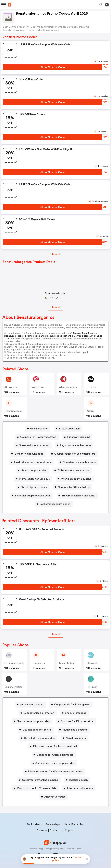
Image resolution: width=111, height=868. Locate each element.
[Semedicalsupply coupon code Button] (32, 496)
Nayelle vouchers (76, 738)
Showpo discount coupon (34, 445)
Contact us (56, 830)
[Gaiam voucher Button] (38, 429)
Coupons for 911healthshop (74, 487)
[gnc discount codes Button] (30, 705)
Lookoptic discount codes (55, 504)
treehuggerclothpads (17, 411)
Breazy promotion (69, 429)
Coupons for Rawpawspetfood (38, 437)
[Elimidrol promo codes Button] (33, 487)
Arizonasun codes (55, 797)
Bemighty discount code (29, 454)
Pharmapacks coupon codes (33, 721)
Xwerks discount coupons (76, 479)
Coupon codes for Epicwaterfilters (75, 454)
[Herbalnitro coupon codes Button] (38, 738)
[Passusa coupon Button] (77, 780)
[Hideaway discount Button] (77, 437)
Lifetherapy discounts (80, 788)
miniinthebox (67, 663)
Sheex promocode (76, 713)
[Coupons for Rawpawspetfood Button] (37, 437)
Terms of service (73, 849)
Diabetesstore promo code (73, 470)
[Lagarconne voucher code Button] (74, 445)
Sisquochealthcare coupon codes (55, 763)
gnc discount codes (32, 705)
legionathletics (13, 687)
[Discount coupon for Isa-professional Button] (54, 746)
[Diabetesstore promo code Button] (72, 470)
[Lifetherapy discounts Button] (79, 788)
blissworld (92, 663)
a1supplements (68, 387)
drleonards (38, 663)
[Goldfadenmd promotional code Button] (32, 462)
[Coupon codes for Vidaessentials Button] (35, 788)
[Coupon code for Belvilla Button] (36, 730)
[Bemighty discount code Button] (28, 454)
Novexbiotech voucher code (79, 462)
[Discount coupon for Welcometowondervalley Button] (54, 772)
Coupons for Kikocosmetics (77, 721)
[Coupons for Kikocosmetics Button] (76, 721)
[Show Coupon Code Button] (53, 67)
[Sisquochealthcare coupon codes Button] (54, 763)
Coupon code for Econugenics (72, 705)
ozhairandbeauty (14, 663)
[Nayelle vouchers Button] (75, 738)
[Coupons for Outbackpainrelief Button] (54, 755)
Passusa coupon (78, 780)
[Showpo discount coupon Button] (33, 445)
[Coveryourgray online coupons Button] (39, 780)
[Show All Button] (56, 634)
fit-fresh (92, 687)
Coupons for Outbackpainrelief (55, 755)
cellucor (91, 387)
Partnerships (53, 824)
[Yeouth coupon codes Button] (33, 470)
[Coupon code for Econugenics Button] (71, 705)
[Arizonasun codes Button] (54, 797)
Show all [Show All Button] (56, 254)
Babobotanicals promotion (39, 713)
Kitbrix (90, 411)
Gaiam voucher (39, 429)
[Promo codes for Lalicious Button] (33, 479)
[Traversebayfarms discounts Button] (77, 496)
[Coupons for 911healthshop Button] (72, 487)
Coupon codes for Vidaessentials (37, 788)
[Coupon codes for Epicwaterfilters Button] (74, 454)
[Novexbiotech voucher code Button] (78, 462)
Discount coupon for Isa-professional (55, 746)
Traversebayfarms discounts (78, 496)
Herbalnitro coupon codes (39, 738)
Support (70, 830)
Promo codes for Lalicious (34, 479)
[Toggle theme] (107, 5)
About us (42, 830)
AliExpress (11, 387)
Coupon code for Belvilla (37, 730)
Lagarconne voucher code (75, 445)
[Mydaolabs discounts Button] (74, 730)
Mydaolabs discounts (75, 730)
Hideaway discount (78, 437)
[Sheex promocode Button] (75, 713)
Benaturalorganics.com (55, 293)
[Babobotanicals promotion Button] (38, 713)
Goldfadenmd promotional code (33, 462)
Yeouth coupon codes (34, 470)
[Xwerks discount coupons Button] (75, 479)
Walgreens (38, 387)
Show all (56, 634)
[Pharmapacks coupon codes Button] (32, 721)
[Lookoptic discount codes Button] (54, 504)
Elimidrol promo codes (34, 487)
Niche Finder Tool (74, 824)
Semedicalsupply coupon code (33, 496)
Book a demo (34, 824)
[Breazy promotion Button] (68, 429)
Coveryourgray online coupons (40, 780)
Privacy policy (58, 849)
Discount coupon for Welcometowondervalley (55, 772)
